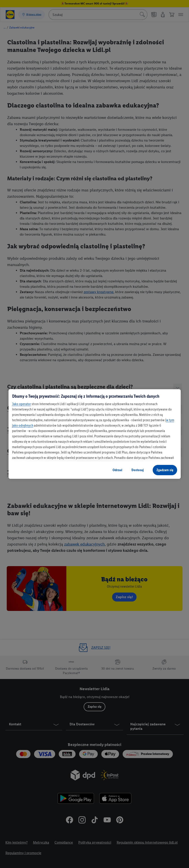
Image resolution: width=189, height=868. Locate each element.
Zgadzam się (165, 470)
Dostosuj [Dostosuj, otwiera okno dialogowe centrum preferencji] (138, 470)
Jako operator (22, 404)
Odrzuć (117, 470)
